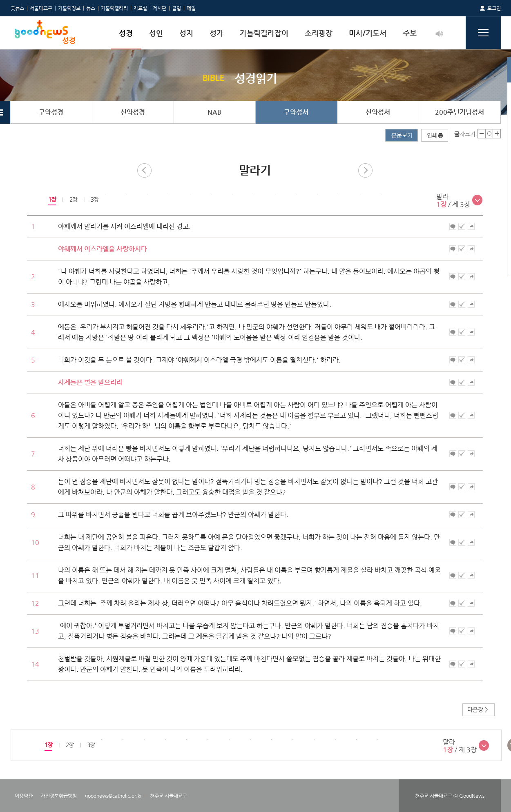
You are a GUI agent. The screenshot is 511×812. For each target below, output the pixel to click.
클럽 (176, 8)
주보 (410, 33)
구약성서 (296, 112)
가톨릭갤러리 (114, 8)
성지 (186, 33)
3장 (94, 199)
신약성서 (378, 112)
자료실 (140, 8)
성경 (126, 33)
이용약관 (24, 796)
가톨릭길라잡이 (264, 33)
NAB (214, 112)
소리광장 (319, 33)
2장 (73, 199)
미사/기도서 (368, 33)
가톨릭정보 (69, 8)
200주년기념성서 (460, 112)
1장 (52, 199)
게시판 (160, 8)
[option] (52, 200)
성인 (156, 33)
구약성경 (51, 112)
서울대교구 (41, 8)
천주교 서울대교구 (168, 796)
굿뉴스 (17, 8)
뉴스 (91, 8)
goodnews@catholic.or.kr (113, 796)
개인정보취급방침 (59, 796)
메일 (191, 8)
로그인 (494, 8)
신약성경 (133, 112)
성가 (216, 33)
